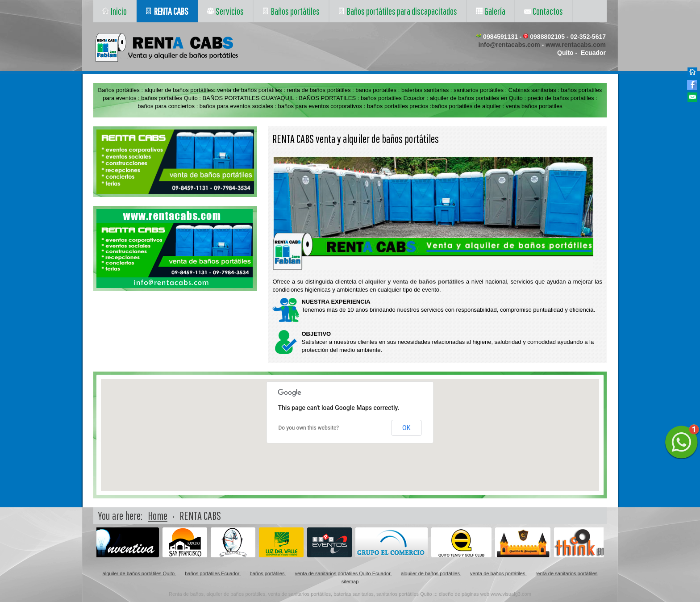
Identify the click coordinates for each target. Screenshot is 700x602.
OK (406, 428)
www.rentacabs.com (576, 45)
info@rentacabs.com (509, 45)
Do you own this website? (309, 428)
